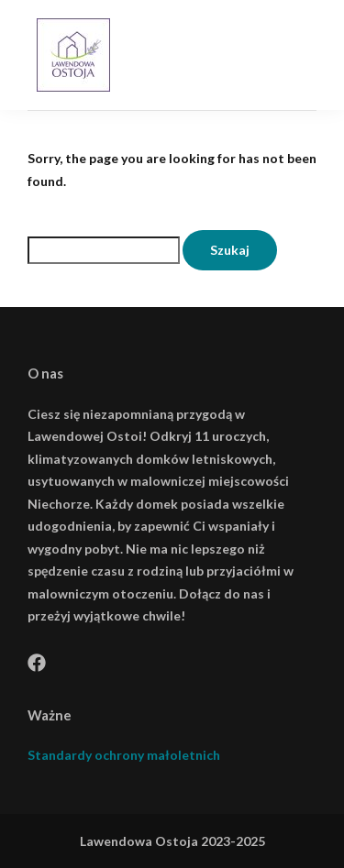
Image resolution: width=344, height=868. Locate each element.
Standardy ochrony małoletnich (124, 755)
